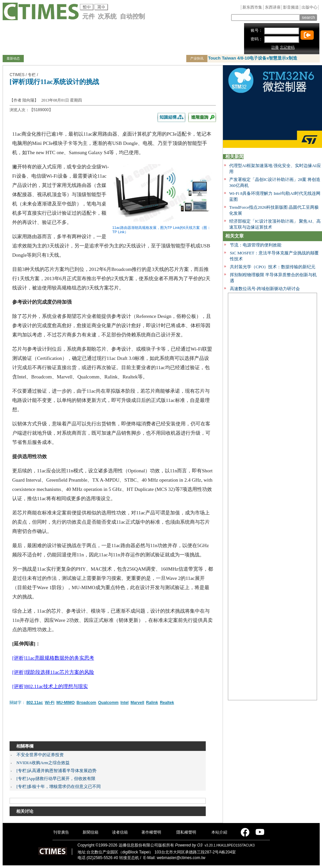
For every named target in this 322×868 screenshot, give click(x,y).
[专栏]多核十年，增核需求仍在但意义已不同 (59, 786)
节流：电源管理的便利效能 (256, 245)
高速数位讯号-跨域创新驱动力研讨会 (265, 289)
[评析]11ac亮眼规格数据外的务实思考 (53, 658)
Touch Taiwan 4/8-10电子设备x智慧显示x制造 (253, 58)
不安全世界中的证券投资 (40, 755)
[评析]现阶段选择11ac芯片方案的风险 (53, 672)
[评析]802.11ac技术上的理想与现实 (50, 686)
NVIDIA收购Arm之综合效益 (43, 763)
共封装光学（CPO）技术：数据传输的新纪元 (273, 267)
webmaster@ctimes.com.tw (181, 858)
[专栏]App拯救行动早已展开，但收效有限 (56, 779)
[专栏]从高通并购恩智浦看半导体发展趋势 (57, 771)
